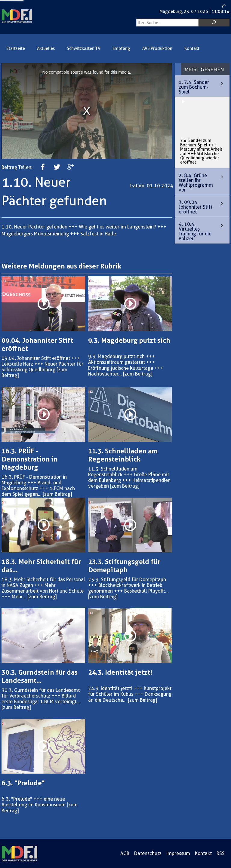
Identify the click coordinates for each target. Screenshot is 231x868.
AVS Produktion (157, 49)
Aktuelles (46, 49)
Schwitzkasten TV (84, 49)
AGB (125, 853)
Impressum (178, 853)
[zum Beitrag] (138, 374)
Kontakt (192, 49)
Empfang (121, 49)
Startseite (16, 49)
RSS (221, 853)
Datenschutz (148, 853)
